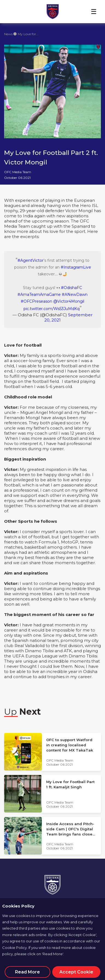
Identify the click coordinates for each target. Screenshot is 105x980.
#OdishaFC (72, 288)
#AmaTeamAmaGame (39, 294)
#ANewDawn (75, 294)
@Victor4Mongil (69, 301)
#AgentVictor (30, 260)
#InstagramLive (76, 267)
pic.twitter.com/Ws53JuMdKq (52, 309)
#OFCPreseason (37, 301)
